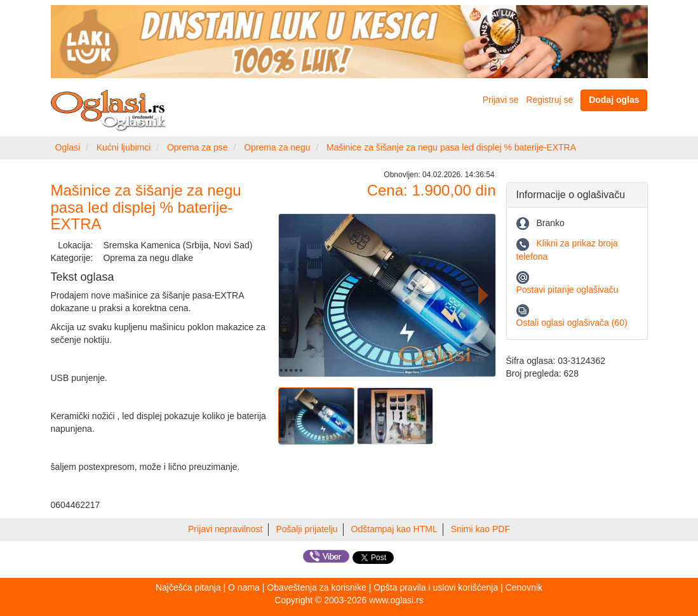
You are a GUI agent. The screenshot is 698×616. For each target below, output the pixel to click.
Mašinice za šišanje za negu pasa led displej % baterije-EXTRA (451, 147)
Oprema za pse (198, 147)
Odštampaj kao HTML (394, 529)
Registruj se (549, 100)
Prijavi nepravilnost (225, 529)
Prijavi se (501, 100)
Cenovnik (524, 587)
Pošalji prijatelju (306, 529)
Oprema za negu (277, 147)
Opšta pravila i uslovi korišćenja (436, 587)
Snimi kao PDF (480, 529)
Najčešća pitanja (188, 587)
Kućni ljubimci (124, 147)
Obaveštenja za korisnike (316, 587)
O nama (244, 587)
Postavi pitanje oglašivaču (567, 290)
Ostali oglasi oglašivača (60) (572, 323)
